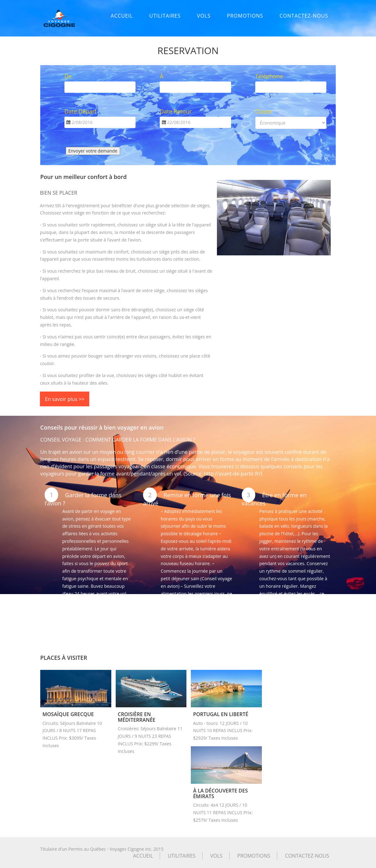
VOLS (204, 16)
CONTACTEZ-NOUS (304, 16)
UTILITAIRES (165, 16)
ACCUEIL (122, 16)
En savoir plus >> (65, 399)
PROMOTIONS (245, 16)
